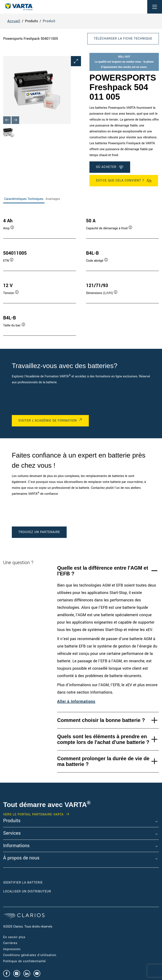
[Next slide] (15, 120)
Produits (12, 821)
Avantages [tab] (53, 199)
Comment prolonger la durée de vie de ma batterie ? (103, 761)
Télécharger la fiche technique (123, 39)
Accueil (14, 21)
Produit (49, 21)
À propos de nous (21, 858)
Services (12, 833)
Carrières (10, 943)
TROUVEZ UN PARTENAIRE (39, 532)
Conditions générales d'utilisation (30, 955)
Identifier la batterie (23, 883)
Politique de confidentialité (24, 961)
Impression (12, 949)
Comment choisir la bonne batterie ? (101, 720)
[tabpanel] (81, 273)
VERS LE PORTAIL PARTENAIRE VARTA (33, 815)
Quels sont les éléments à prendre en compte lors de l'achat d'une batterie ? (103, 739)
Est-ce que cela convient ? (124, 181)
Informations (16, 846)
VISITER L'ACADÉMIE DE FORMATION (48, 421)
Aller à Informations (76, 701)
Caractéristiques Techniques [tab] (24, 199)
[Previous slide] (7, 120)
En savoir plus (14, 937)
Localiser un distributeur (27, 891)
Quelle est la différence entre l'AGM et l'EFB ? (103, 571)
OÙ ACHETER (110, 167)
